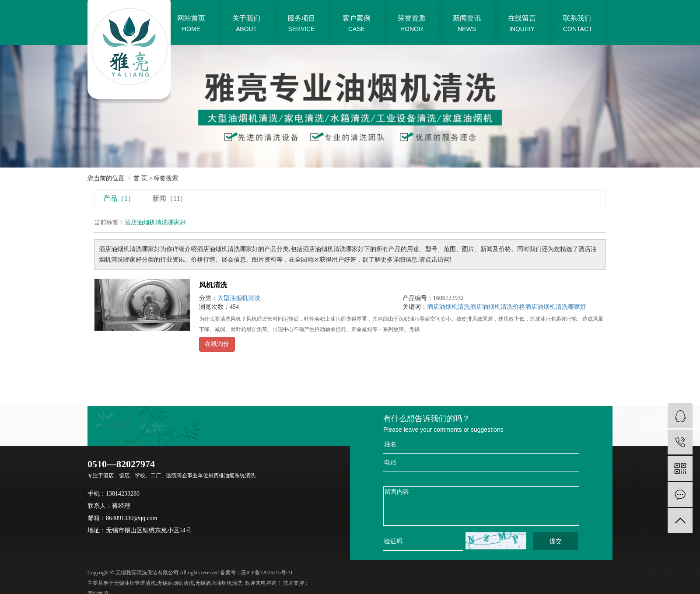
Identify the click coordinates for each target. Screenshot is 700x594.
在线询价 (217, 344)
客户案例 (357, 24)
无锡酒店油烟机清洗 (219, 583)
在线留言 (522, 24)
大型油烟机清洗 (239, 298)
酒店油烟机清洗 (448, 307)
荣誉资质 (412, 24)
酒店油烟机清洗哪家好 (556, 307)
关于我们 (246, 24)
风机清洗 (213, 285)
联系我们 (578, 24)
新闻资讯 (467, 24)
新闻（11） (170, 198)
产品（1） (119, 198)
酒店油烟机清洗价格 (497, 307)
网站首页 (191, 24)
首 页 (140, 178)
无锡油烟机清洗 (175, 583)
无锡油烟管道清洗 (135, 583)
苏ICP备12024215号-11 (267, 573)
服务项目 (301, 24)
